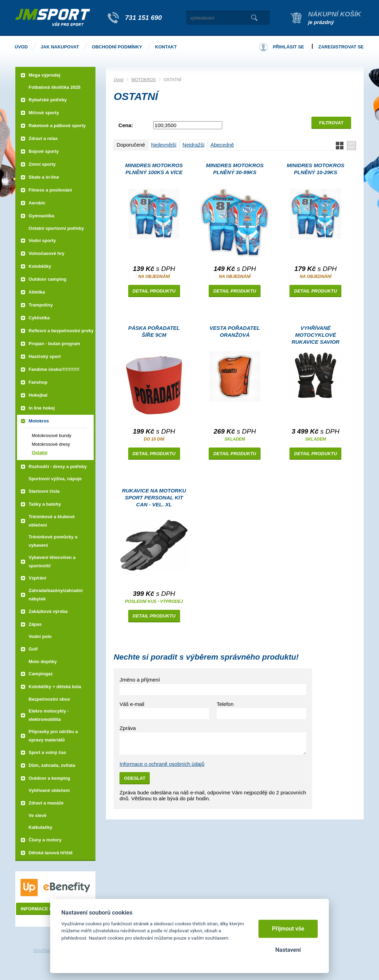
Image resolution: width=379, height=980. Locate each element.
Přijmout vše (288, 929)
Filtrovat (331, 123)
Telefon (225, 704)
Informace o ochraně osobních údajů (162, 764)
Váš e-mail (132, 704)
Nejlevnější (164, 145)
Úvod (118, 80)
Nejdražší (194, 145)
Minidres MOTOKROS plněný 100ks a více (154, 169)
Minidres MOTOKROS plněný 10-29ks (316, 169)
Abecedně (222, 145)
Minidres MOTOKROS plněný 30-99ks (235, 169)
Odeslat (135, 778)
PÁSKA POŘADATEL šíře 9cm (154, 331)
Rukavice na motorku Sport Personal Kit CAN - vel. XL (154, 497)
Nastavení (288, 950)
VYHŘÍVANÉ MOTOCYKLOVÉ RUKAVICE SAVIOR (316, 335)
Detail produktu (154, 291)
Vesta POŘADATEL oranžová (235, 331)
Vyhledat (254, 18)
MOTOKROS (144, 80)
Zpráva (128, 728)
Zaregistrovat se (341, 47)
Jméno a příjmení (140, 680)
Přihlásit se (288, 47)
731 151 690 (144, 18)
